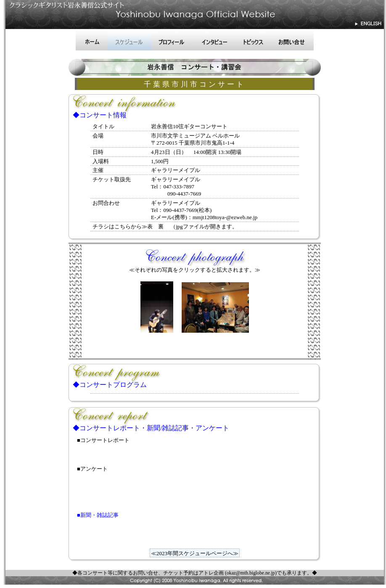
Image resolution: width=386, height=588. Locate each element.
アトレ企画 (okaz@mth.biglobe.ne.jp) (238, 573)
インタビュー (215, 40)
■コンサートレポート (103, 440)
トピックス (253, 40)
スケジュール (130, 40)
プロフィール (173, 40)
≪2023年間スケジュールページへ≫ (195, 553)
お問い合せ (292, 40)
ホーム (91, 40)
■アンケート (92, 469)
